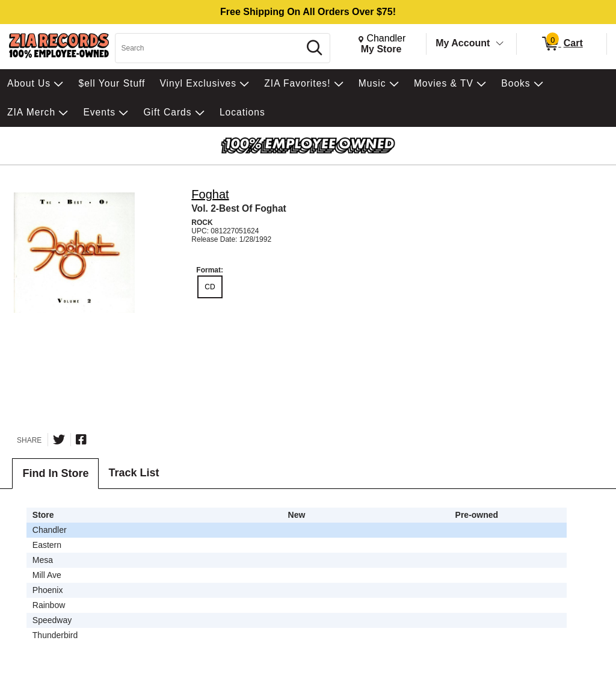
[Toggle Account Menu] (500, 44)
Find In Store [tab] (55, 473)
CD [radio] (210, 287)
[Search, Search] (209, 48)
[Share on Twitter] (59, 440)
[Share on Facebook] (81, 440)
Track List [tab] (134, 473)
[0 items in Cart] (562, 44)
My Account (463, 43)
